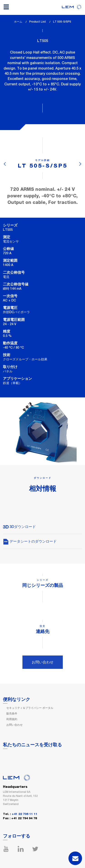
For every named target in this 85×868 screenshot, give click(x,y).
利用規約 (12, 719)
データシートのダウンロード (30, 541)
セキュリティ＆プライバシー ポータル (30, 708)
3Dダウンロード (19, 527)
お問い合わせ (43, 662)
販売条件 (12, 714)
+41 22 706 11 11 (25, 814)
